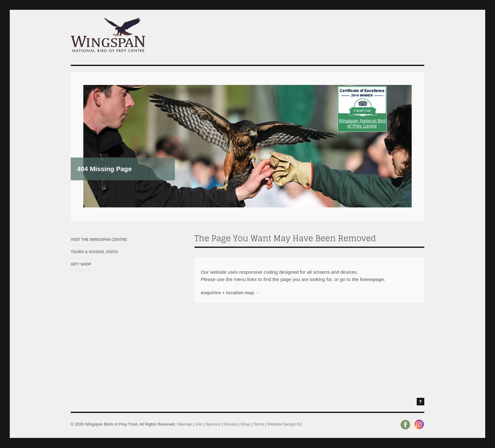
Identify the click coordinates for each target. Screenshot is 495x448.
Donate (231, 424)
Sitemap (185, 424)
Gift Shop (81, 264)
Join (199, 424)
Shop (245, 424)
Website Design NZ (285, 424)
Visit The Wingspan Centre (99, 240)
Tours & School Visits (94, 252)
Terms (259, 424)
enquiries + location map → (230, 293)
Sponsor (213, 424)
